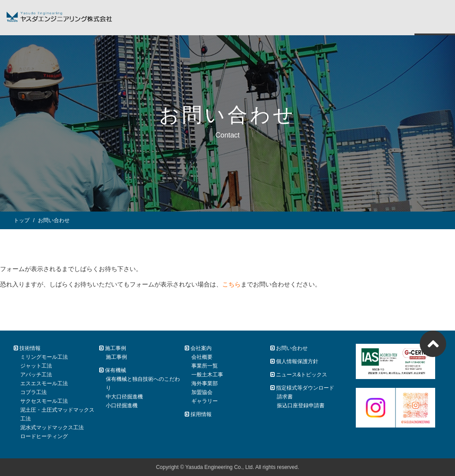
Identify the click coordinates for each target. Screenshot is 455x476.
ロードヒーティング (44, 436)
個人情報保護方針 (294, 361)
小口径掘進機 (122, 405)
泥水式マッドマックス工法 (52, 428)
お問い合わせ (289, 348)
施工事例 (116, 357)
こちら (231, 284)
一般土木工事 (207, 375)
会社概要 (202, 357)
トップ (22, 220)
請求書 (285, 397)
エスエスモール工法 (44, 383)
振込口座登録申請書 (301, 405)
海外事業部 (205, 383)
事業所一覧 (205, 366)
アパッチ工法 (36, 375)
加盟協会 (202, 392)
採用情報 (198, 414)
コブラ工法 (34, 392)
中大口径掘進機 (124, 397)
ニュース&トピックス (299, 375)
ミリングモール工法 (44, 357)
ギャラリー (205, 401)
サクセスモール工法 (44, 401)
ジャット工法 (36, 366)
